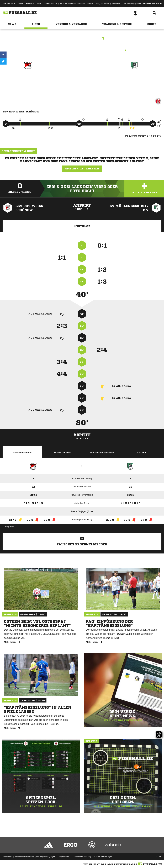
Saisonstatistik (22, 452)
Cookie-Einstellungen (103, 856)
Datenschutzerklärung (24, 856)
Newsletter (116, 3)
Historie (142, 452)
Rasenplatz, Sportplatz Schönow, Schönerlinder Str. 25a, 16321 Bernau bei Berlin (82, 50)
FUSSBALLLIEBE (34, 3)
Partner (91, 3)
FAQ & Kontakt (103, 3)
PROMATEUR (9, 3)
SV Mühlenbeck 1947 (134, 78)
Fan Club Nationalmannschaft (72, 3)
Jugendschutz (64, 856)
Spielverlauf (82, 226)
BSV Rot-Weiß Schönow (28, 80)
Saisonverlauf (62, 452)
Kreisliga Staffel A (82, 39)
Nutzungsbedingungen (46, 856)
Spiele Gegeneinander (102, 452)
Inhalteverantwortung (82, 856)
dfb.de (21, 3)
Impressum (7, 856)
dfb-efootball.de (50, 3)
